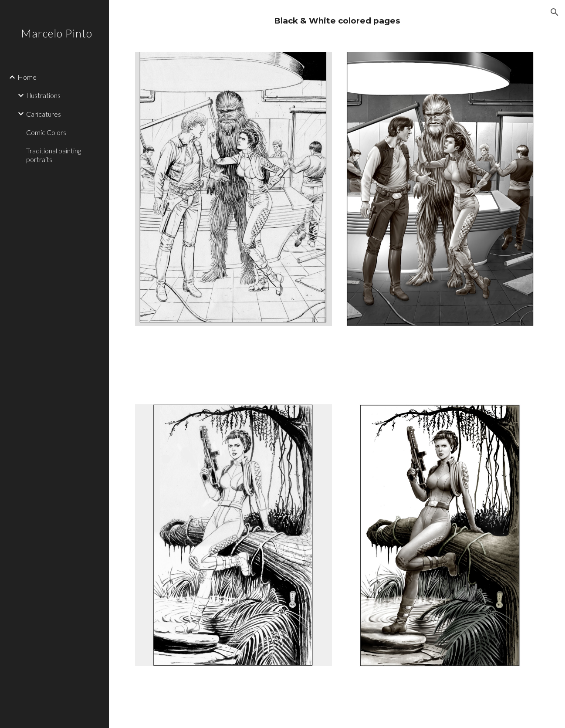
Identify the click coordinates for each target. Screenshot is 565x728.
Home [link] (27, 77)
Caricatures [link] (44, 114)
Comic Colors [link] (46, 132)
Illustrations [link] (43, 95)
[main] (337, 21)
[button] (555, 12)
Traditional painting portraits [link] (54, 155)
